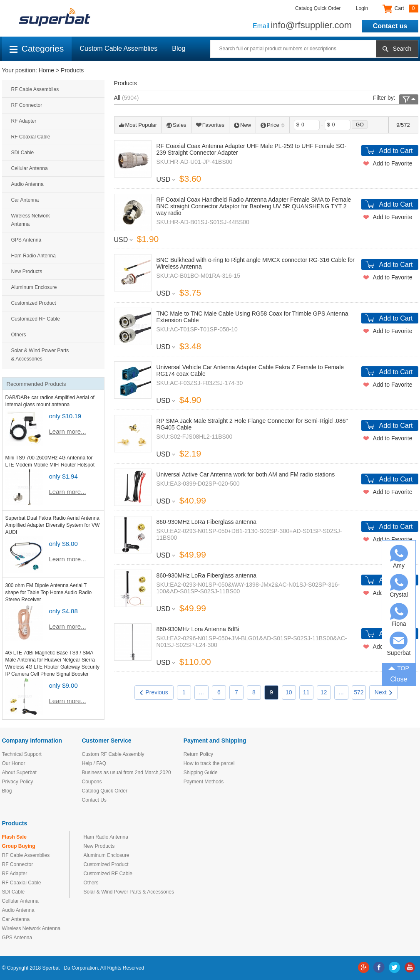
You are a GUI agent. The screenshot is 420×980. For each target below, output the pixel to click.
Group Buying (19, 846)
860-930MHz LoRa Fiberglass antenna (206, 522)
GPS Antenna (26, 240)
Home (46, 70)
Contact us (390, 26)
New (242, 125)
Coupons (92, 782)
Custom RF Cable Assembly (113, 754)
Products (72, 70)
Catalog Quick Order (318, 8)
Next (383, 692)
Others (19, 335)
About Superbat (19, 773)
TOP (399, 667)
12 (324, 692)
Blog (179, 48)
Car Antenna (25, 200)
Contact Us (94, 800)
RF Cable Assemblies (35, 89)
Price (273, 125)
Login (362, 8)
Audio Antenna (27, 184)
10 (289, 692)
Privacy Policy (18, 782)
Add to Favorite (393, 163)
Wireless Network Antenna (31, 220)
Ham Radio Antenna (34, 256)
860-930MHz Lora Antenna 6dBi (198, 629)
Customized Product (34, 303)
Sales (176, 125)
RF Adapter (24, 121)
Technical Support (22, 754)
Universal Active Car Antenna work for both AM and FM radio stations (246, 474)
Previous (154, 692)
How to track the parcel (209, 763)
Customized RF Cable (36, 319)
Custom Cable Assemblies (119, 48)
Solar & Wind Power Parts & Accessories (40, 355)
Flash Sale (14, 837)
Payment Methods (204, 782)
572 (359, 692)
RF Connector (27, 105)
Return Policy (198, 754)
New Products (27, 272)
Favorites (210, 125)
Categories (37, 48)
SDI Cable (23, 153)
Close (399, 679)
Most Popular (138, 125)
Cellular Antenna (30, 168)
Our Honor (14, 763)
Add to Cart (396, 151)
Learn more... (68, 431)
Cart (400, 9)
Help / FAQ (94, 763)
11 (306, 692)
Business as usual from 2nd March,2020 (127, 773)
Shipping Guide (201, 773)
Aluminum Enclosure (34, 287)
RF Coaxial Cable (31, 137)
